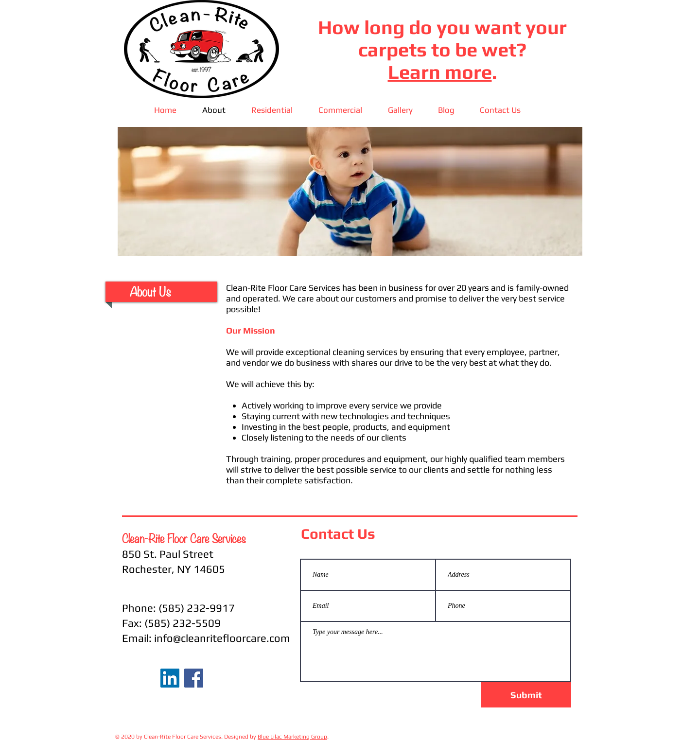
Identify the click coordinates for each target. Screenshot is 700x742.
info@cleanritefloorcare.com (222, 638)
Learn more (440, 72)
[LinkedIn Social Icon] (170, 678)
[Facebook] (194, 678)
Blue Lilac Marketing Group (292, 737)
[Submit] (526, 695)
